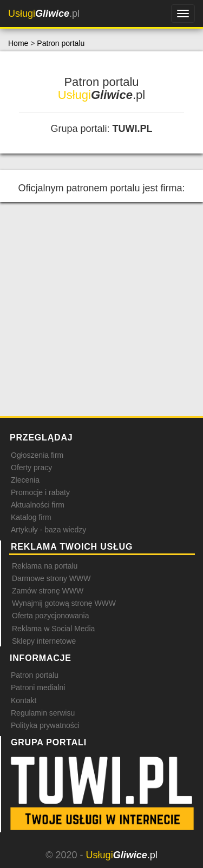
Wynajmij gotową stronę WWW (64, 603)
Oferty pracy (31, 468)
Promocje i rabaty (40, 492)
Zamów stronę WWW (48, 591)
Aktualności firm (38, 505)
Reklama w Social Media (53, 629)
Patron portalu (61, 43)
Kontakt (24, 700)
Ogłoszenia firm (37, 455)
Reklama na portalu (45, 566)
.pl (44, 14)
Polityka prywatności (45, 725)
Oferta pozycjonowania (50, 616)
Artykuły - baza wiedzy (48, 530)
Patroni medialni (38, 687)
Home (18, 43)
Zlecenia (25, 480)
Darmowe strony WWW (51, 578)
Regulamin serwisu (43, 713)
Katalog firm (31, 517)
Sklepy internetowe (44, 641)
